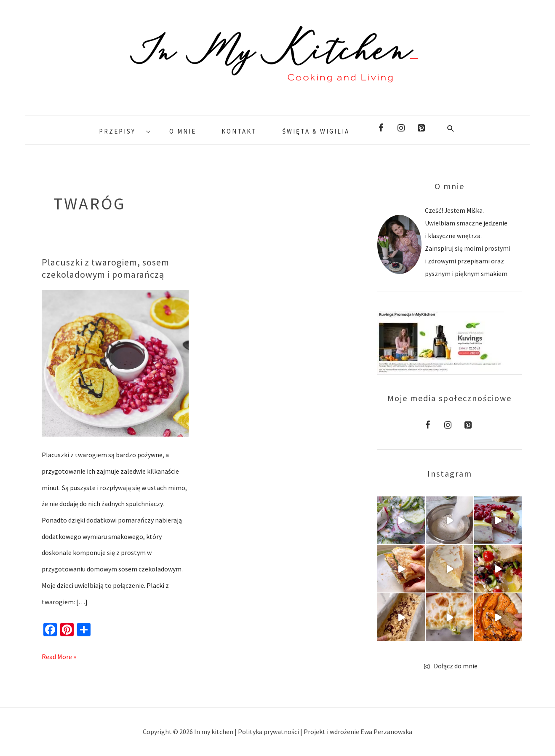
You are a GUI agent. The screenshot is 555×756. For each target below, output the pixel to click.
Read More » (59, 655)
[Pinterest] (421, 128)
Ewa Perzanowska (386, 732)
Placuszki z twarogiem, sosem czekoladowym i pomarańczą (105, 268)
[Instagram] (401, 128)
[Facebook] (381, 128)
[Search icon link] (451, 128)
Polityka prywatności (269, 732)
